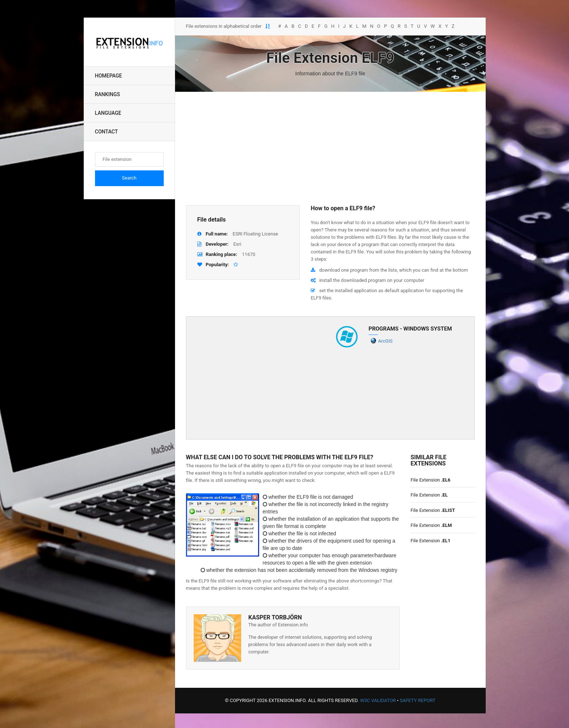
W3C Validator (378, 700)
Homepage (109, 76)
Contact (107, 132)
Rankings (108, 94)
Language (108, 113)
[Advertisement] (330, 148)
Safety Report (418, 700)
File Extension (431, 480)
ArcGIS (386, 341)
